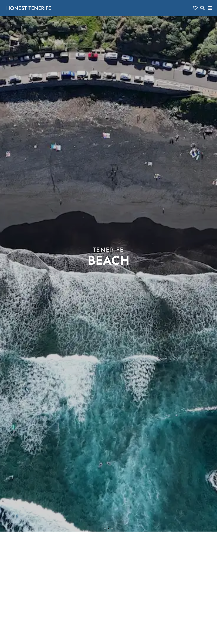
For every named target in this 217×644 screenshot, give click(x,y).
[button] (210, 8)
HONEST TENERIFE (29, 8)
